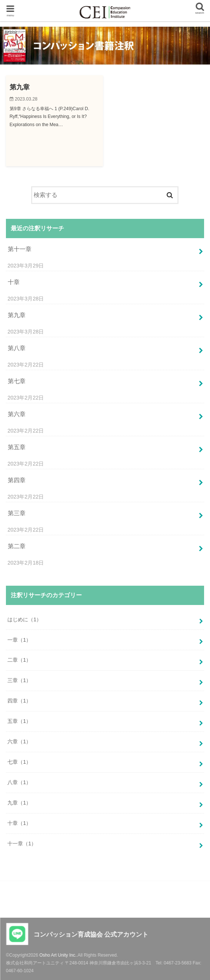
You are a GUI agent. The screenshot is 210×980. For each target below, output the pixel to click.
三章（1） (19, 680)
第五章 (17, 447)
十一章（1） (22, 843)
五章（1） (19, 721)
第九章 (17, 315)
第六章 (17, 414)
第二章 (17, 546)
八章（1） (19, 782)
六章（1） (19, 741)
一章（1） (19, 640)
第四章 (17, 480)
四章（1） (19, 701)
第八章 (17, 348)
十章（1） (19, 823)
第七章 (17, 381)
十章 (14, 282)
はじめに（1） (24, 619)
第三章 (17, 513)
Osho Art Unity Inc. (58, 955)
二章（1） (19, 660)
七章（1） (19, 762)
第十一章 (20, 249)
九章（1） (19, 803)
